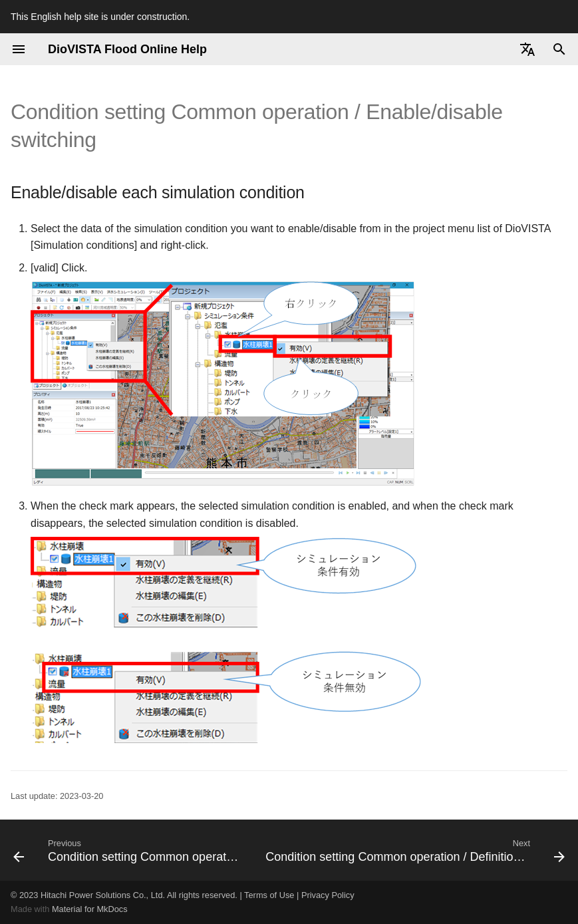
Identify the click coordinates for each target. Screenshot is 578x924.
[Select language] (527, 49)
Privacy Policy (328, 895)
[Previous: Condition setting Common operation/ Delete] (127, 850)
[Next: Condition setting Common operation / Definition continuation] (414, 850)
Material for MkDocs (90, 909)
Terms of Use (269, 895)
